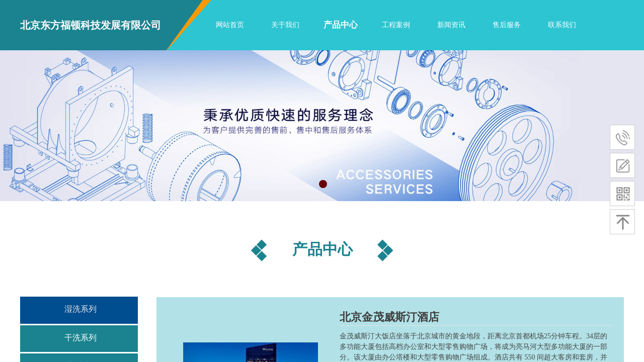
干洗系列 (80, 338)
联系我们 (562, 25)
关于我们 (285, 25)
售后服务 (507, 25)
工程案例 (396, 25)
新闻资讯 (451, 25)
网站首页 (230, 25)
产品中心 (341, 25)
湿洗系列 (80, 309)
